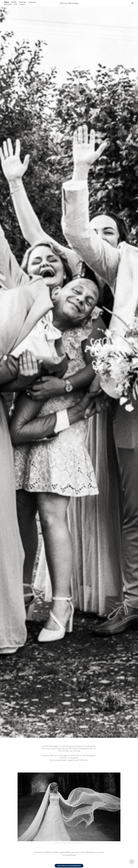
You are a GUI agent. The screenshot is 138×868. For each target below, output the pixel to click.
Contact (22, 4)
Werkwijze (23, 2)
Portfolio (14, 2)
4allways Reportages (69, 3)
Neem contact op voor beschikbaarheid (69, 866)
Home (7, 2)
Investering (32, 2)
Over (16, 4)
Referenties (8, 4)
